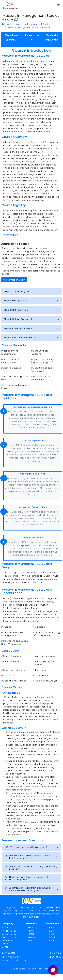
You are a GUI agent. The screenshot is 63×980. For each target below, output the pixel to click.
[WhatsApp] (53, 957)
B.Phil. (52, 940)
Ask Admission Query (14, 280)
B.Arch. (53, 937)
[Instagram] (57, 957)
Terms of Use (9, 937)
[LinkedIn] (60, 957)
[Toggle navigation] (58, 5)
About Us (6, 928)
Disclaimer (7, 940)
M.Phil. (31, 940)
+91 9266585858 (11, 957)
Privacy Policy (9, 931)
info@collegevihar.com (14, 960)
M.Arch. (31, 937)
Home (7, 24)
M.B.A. (31, 928)
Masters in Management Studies (33, 24)
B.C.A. (52, 931)
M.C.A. (31, 931)
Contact (6, 947)
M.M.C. (31, 934)
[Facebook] (50, 957)
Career (6, 944)
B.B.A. (52, 928)
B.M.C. (52, 934)
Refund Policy (9, 934)
